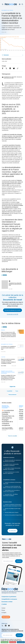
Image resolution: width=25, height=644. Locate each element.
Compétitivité (10, 391)
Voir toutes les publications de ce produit (13, 310)
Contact (3, 608)
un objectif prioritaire (7, 260)
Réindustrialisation (12, 395)
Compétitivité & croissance (9, 599)
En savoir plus (12, 531)
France (17, 391)
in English (4, 613)
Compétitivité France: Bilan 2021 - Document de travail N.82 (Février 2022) (15, 284)
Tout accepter (5, 642)
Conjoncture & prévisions (9, 597)
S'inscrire (19, 561)
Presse (3, 610)
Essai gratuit (6, 617)
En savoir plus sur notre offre (12, 314)
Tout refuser (13, 642)
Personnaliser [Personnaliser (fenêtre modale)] (21, 642)
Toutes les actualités (13, 436)
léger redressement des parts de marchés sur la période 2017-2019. (12, 204)
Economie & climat (7, 602)
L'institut (4, 604)
